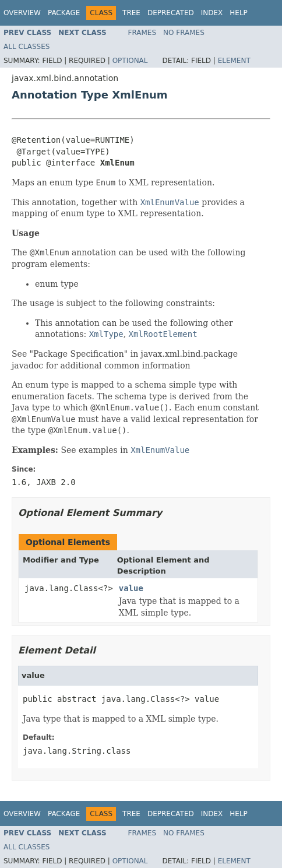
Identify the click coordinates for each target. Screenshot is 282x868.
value (131, 588)
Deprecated (171, 13)
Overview (22, 13)
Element (234, 61)
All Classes (27, 47)
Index (212, 13)
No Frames (184, 33)
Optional (130, 61)
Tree (131, 13)
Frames (142, 33)
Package (64, 13)
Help (239, 13)
